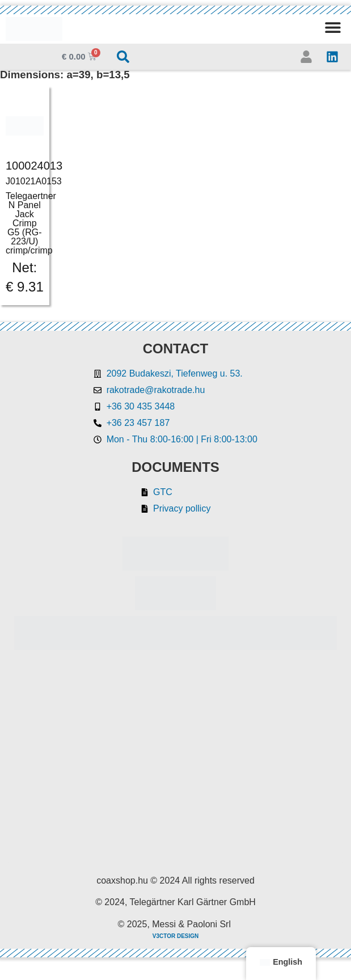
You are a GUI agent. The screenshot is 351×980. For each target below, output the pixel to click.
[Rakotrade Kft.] (175, 763)
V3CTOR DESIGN (176, 936)
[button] (333, 27)
